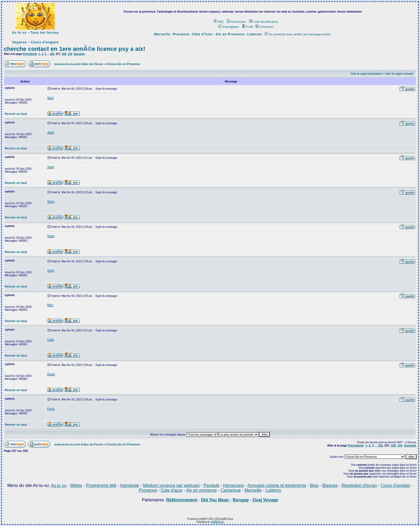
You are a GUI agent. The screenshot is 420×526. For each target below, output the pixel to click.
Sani (50, 98)
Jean (51, 133)
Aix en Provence (230, 34)
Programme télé (101, 485)
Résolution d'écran (359, 485)
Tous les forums (45, 33)
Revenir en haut (16, 114)
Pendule (211, 485)
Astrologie (130, 485)
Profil (247, 27)
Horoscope (233, 485)
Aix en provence (202, 490)
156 (52, 54)
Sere (50, 167)
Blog (314, 485)
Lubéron (273, 490)
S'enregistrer (229, 27)
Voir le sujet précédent (366, 74)
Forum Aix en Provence (124, 64)
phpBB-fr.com (217, 522)
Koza (51, 409)
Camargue (231, 490)
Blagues (330, 485)
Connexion (264, 27)
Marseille (162, 34)
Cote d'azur (172, 490)
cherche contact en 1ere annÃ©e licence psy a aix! (75, 49)
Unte (50, 340)
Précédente (30, 54)
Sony (51, 202)
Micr (50, 305)
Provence (181, 34)
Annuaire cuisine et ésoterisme (277, 485)
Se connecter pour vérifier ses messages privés (297, 34)
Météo (76, 485)
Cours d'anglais (45, 42)
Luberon (255, 34)
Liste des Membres (264, 22)
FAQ (218, 22)
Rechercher (236, 22)
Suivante (79, 54)
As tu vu (19, 33)
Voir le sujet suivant (400, 74)
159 (70, 54)
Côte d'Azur (202, 34)
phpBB (202, 519)
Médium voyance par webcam (171, 485)
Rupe (51, 374)
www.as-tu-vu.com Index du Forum (78, 64)
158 (64, 54)
